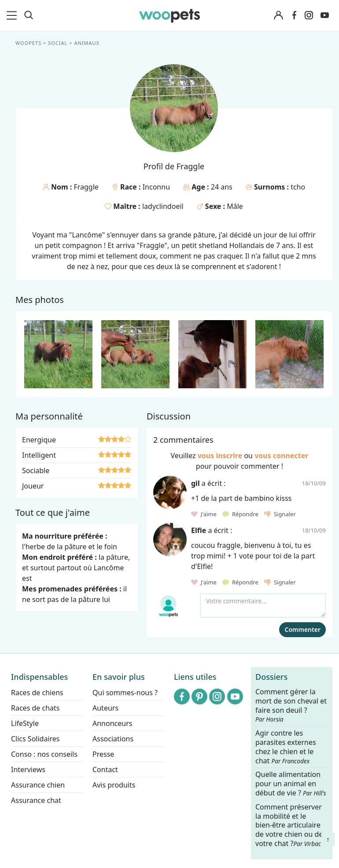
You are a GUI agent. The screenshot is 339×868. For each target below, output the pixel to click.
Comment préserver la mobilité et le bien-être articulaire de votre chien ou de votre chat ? (289, 825)
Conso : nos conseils (44, 754)
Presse (103, 754)
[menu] (13, 15)
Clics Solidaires (35, 739)
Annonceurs (112, 723)
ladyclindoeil (163, 206)
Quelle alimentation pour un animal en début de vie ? (291, 784)
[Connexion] (278, 16)
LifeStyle (25, 723)
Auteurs (105, 708)
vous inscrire (220, 456)
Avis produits (114, 785)
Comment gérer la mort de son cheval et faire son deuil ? (291, 705)
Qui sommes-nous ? (125, 693)
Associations (113, 739)
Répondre (241, 514)
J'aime (205, 514)
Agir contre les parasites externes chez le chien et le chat (286, 747)
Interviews (28, 770)
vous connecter (281, 456)
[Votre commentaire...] (263, 605)
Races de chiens (37, 693)
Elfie (199, 530)
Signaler (280, 514)
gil (195, 483)
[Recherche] (29, 15)
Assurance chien (38, 785)
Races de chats (35, 708)
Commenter (302, 629)
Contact (105, 770)
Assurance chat (36, 800)
